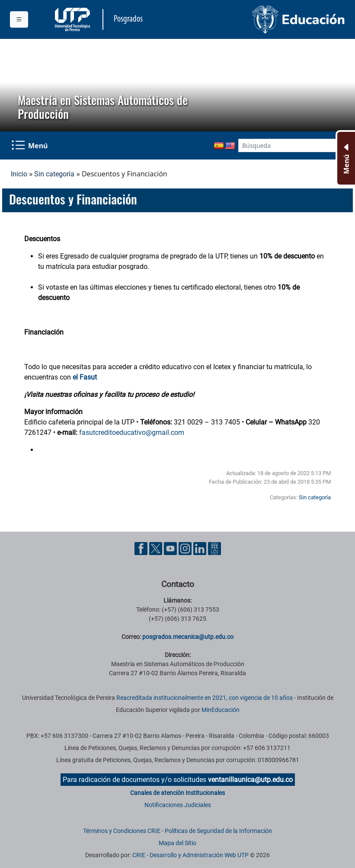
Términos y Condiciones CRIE (122, 831)
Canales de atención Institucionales (177, 793)
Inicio (19, 174)
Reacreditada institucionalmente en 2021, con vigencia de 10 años (205, 698)
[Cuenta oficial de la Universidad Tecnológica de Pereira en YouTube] (171, 548)
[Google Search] (287, 145)
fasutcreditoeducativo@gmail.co (129, 432)
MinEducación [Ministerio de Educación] (221, 710)
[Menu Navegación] (30, 145)
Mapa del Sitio (177, 843)
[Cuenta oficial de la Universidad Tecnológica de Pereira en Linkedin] (201, 548)
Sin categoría (54, 174)
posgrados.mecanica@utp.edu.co (188, 637)
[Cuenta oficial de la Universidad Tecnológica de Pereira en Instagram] (186, 548)
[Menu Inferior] (345, 158)
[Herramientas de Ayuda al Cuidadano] (214, 548)
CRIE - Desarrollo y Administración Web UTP (190, 855)
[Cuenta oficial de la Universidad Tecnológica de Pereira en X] (157, 548)
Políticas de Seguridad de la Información (218, 831)
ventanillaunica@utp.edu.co (250, 780)
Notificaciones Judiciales (178, 805)
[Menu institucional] (19, 19)
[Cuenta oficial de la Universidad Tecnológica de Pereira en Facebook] (142, 548)
